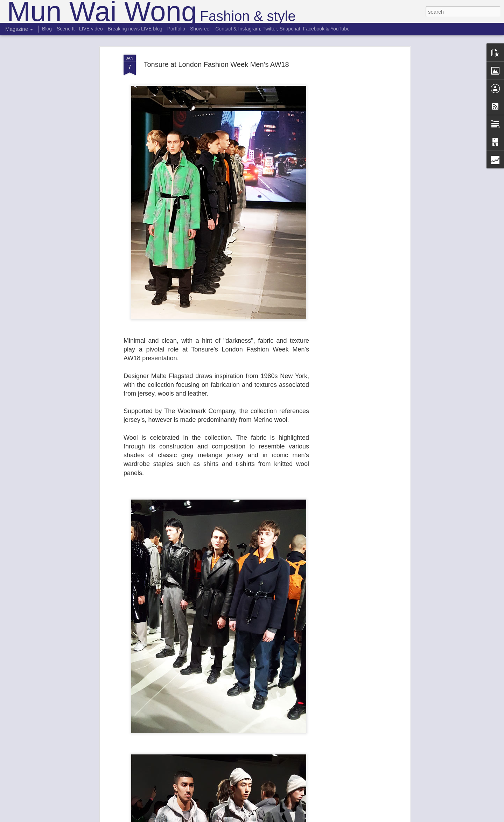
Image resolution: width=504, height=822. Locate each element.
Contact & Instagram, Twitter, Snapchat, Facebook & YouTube (282, 29)
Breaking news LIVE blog (135, 29)
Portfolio (176, 29)
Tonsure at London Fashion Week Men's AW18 (216, 64)
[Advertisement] (348, 165)
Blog (47, 29)
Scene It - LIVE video (80, 29)
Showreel (200, 29)
